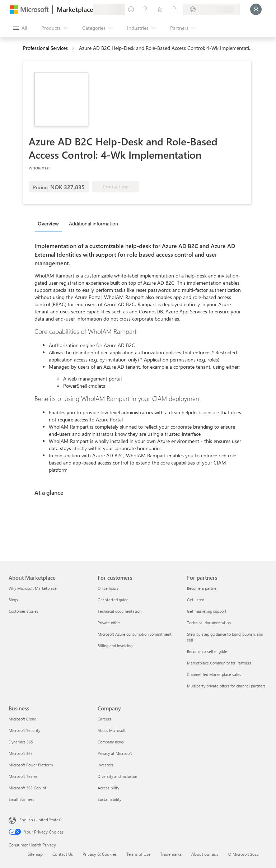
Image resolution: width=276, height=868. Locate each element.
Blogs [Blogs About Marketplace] (13, 600)
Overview (48, 223)
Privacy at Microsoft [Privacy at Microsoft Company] (115, 753)
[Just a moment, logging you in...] (256, 9)
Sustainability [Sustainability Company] (109, 799)
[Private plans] (174, 9)
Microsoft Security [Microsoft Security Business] (24, 730)
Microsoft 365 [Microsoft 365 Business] (21, 753)
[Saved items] (160, 9)
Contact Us (63, 854)
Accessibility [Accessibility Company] (108, 788)
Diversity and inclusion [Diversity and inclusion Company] (117, 776)
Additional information (93, 223)
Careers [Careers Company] (104, 719)
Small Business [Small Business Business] (22, 799)
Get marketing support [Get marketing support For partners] (207, 611)
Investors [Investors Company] (106, 765)
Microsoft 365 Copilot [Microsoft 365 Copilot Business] (27, 788)
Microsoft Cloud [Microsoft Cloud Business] (22, 719)
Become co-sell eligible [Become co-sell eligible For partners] (207, 651)
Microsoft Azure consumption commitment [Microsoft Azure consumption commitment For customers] (135, 634)
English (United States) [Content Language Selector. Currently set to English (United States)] (41, 820)
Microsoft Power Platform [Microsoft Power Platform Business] (31, 765)
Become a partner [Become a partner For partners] (202, 588)
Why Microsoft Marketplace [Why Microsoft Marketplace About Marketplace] (33, 588)
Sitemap (35, 854)
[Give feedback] (131, 9)
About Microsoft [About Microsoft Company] (112, 730)
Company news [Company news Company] (111, 742)
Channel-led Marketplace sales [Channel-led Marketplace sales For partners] (214, 674)
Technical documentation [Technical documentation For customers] (120, 611)
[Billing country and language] (211, 9)
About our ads (205, 854)
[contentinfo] (74, 48)
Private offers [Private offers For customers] (109, 623)
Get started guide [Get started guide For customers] (113, 600)
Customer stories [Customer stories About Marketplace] (24, 611)
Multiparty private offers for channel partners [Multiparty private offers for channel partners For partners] (226, 686)
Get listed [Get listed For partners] (196, 600)
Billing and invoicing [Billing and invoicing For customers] (115, 646)
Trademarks (171, 854)
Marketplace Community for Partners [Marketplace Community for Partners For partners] (219, 663)
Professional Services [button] (45, 48)
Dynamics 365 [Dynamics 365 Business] (21, 742)
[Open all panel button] (20, 28)
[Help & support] (145, 9)
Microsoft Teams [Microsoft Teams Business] (23, 776)
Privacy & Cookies (100, 854)
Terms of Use (138, 854)
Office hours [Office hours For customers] (108, 588)
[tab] (50, 223)
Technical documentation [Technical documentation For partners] (209, 623)
